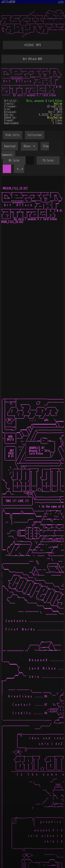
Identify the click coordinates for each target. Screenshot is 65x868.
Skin (29, 101)
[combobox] (19, 169)
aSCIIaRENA (8, 2)
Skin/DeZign (55, 118)
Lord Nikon (55, 101)
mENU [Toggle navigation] (61, 2)
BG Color (14, 160)
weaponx (39, 101)
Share (28, 146)
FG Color (48, 160)
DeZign (58, 104)
